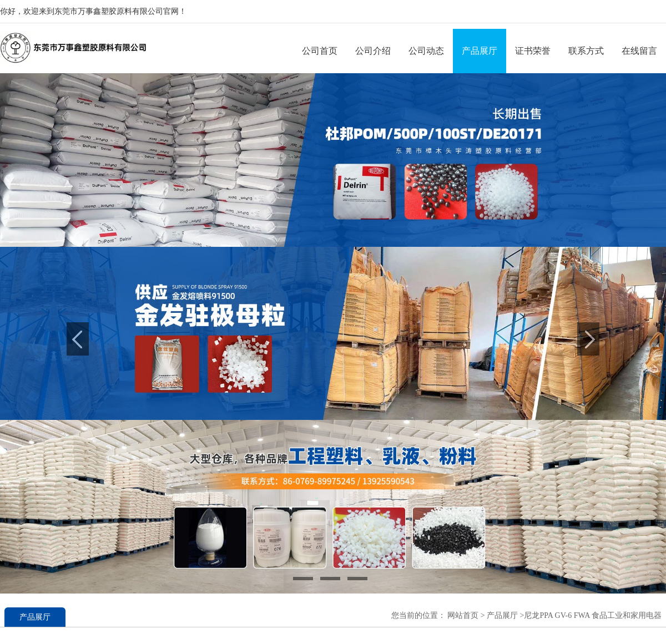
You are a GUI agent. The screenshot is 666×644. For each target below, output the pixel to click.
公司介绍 (373, 51)
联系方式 (586, 51)
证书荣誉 (533, 51)
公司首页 (320, 51)
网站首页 (463, 615)
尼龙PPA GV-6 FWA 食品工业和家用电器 (593, 615)
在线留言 (639, 51)
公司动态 (426, 51)
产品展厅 (480, 51)
